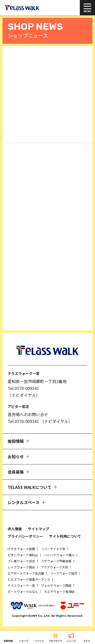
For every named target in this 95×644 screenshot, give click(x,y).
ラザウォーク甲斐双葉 (56, 561)
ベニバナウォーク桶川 (59, 555)
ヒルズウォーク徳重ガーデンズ (29, 579)
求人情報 (15, 529)
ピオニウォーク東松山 (23, 555)
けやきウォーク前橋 (21, 549)
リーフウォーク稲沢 (64, 573)
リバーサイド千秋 (53, 549)
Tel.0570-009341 (23, 388)
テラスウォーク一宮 (21, 585)
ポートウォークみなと (23, 591)
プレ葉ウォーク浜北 (21, 561)
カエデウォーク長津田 (59, 591)
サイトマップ (39, 529)
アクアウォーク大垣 (55, 567)
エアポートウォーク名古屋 (26, 573)
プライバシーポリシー (25, 536)
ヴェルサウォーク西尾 (56, 585)
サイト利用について (65, 536)
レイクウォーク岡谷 (21, 567)
